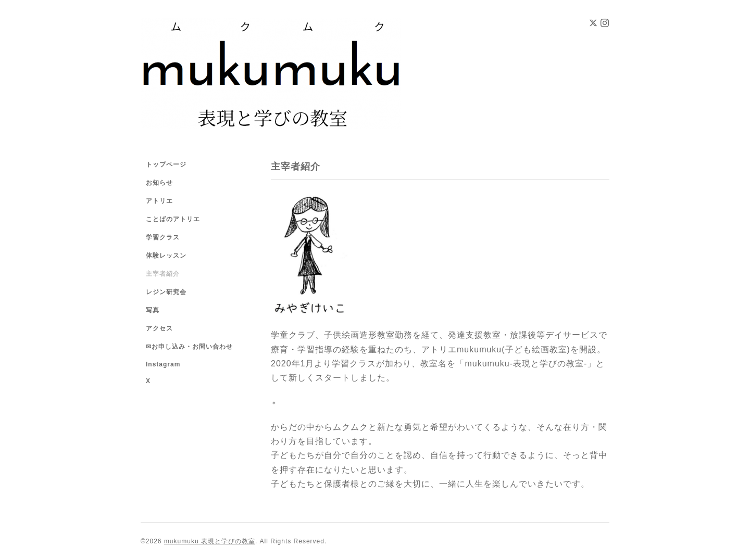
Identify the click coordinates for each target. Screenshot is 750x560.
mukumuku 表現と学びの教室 (210, 541)
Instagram (163, 364)
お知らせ (159, 183)
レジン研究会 (166, 292)
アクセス (159, 328)
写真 (153, 310)
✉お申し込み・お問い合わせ (189, 347)
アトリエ (159, 201)
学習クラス (163, 237)
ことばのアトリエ (173, 219)
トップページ (166, 164)
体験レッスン (166, 256)
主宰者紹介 (163, 274)
